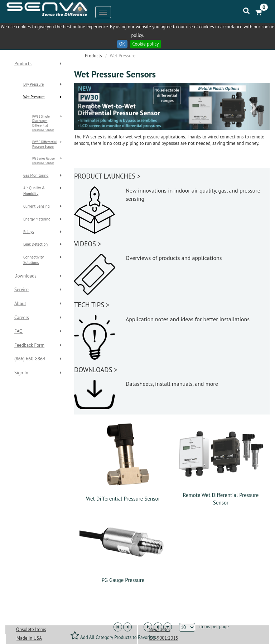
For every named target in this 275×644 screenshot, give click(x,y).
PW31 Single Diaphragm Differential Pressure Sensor (43, 123)
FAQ (18, 331)
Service (21, 290)
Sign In (21, 373)
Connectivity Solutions (33, 260)
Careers (22, 318)
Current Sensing (37, 206)
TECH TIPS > (92, 305)
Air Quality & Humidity (34, 191)
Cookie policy (146, 44)
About (20, 304)
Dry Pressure (33, 84)
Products (23, 64)
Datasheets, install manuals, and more (172, 384)
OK (122, 44)
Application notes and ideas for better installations (188, 319)
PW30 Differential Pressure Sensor (44, 144)
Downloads (25, 276)
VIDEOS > (88, 244)
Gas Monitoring (36, 175)
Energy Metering (37, 219)
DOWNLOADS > (96, 370)
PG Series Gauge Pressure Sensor (44, 161)
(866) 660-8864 (30, 359)
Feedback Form (29, 345)
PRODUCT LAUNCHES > (107, 176)
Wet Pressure (34, 97)
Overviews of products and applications (174, 258)
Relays (29, 232)
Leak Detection (35, 244)
